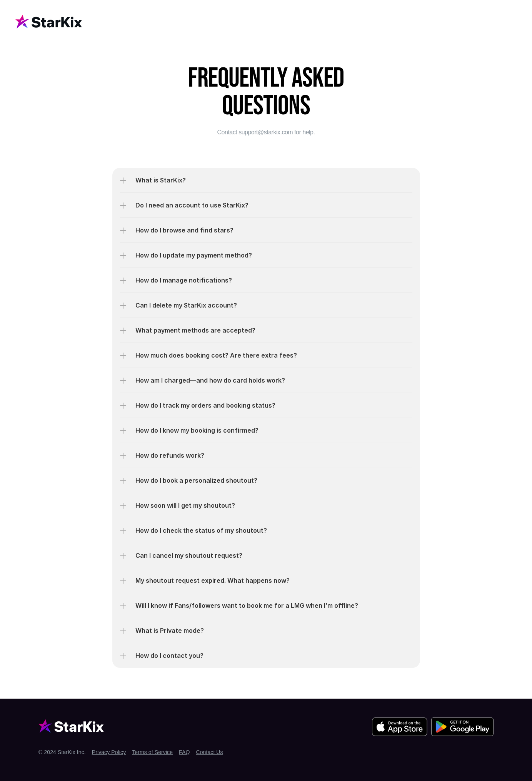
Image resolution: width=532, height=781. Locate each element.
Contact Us (209, 752)
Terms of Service (152, 752)
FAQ (184, 752)
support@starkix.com (266, 132)
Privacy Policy (109, 752)
